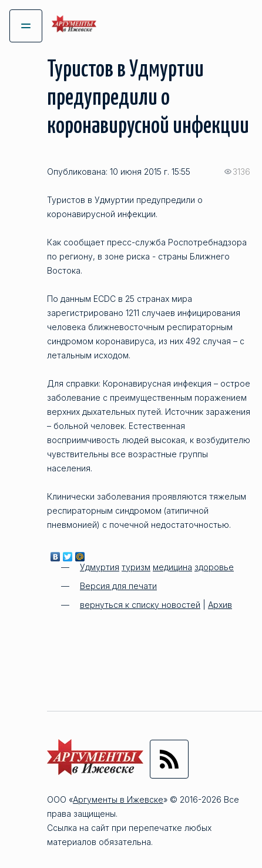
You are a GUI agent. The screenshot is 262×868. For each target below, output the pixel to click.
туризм (136, 567)
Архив (220, 605)
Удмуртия (100, 567)
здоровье (214, 567)
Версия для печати (118, 586)
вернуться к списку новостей (140, 605)
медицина (172, 567)
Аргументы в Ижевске (118, 799)
